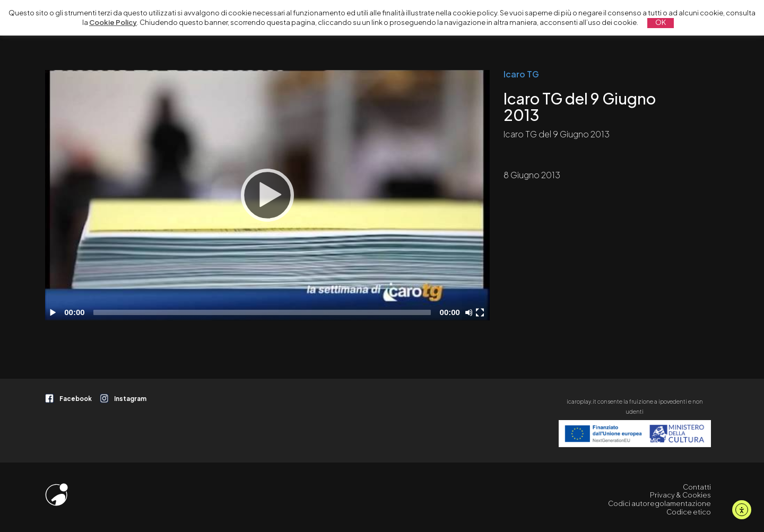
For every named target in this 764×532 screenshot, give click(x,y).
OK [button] (661, 22)
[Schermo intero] (481, 312)
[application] (267, 195)
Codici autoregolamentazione (659, 503)
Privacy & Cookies (680, 495)
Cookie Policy (113, 22)
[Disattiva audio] (471, 312)
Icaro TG (521, 74)
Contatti (697, 487)
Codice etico (689, 512)
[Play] (267, 195)
